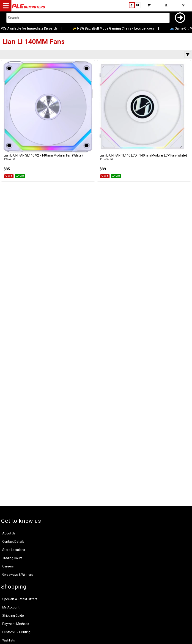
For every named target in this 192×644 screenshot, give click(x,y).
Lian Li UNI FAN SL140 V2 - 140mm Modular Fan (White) (43, 155)
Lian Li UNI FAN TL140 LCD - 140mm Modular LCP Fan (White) (143, 155)
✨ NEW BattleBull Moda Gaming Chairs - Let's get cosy (117, 28)
